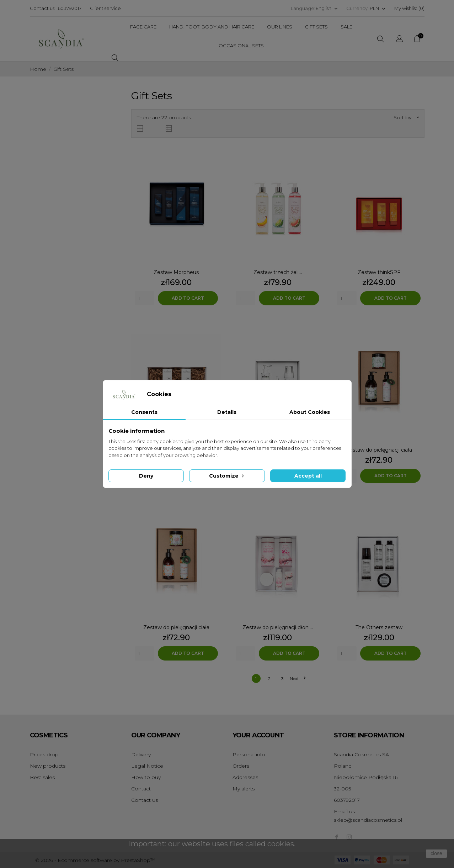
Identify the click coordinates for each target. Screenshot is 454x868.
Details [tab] (227, 412)
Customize (227, 476)
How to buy (146, 777)
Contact (141, 789)
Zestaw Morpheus (176, 272)
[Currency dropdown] (378, 8)
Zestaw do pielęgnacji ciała (379, 450)
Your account (258, 735)
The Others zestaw (379, 627)
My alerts (244, 789)
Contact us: (43, 8)
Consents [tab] (144, 412)
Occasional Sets (241, 46)
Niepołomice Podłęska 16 (366, 777)
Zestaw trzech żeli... (278, 272)
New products (48, 766)
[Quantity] (145, 298)
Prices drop (44, 754)
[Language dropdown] (327, 8)
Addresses (245, 777)
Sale (346, 27)
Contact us (145, 800)
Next (298, 678)
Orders (241, 766)
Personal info (249, 754)
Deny (146, 476)
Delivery (141, 754)
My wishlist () (409, 8)
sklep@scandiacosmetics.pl (368, 820)
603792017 (70, 8)
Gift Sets (316, 27)
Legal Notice (147, 766)
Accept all (308, 476)
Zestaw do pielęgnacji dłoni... (278, 627)
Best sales (42, 777)
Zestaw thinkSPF (379, 272)
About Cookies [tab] (310, 412)
